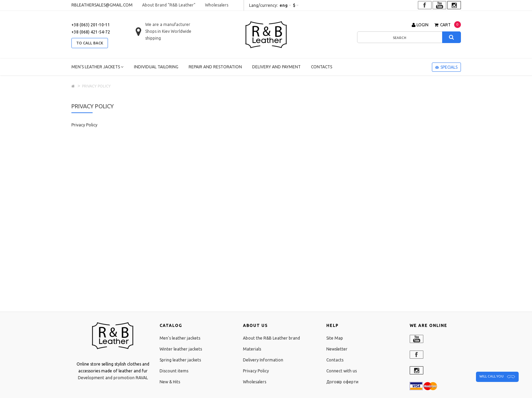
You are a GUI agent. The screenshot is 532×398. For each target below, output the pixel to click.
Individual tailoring (156, 67)
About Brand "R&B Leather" (169, 5)
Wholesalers (217, 5)
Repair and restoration (215, 67)
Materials (252, 349)
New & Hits (170, 382)
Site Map (335, 338)
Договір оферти (342, 382)
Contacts (322, 67)
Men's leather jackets (98, 67)
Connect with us (342, 371)
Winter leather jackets (181, 349)
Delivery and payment (276, 67)
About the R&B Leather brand (271, 338)
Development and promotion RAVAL (113, 378)
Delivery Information (263, 360)
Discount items (174, 371)
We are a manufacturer (168, 24)
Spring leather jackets (180, 360)
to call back (90, 43)
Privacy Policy (256, 371)
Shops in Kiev (158, 31)
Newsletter (337, 349)
